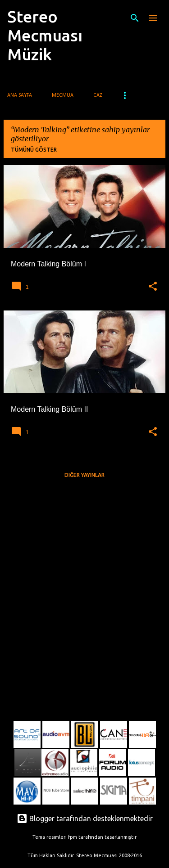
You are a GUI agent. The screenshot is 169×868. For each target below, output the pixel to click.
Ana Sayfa (20, 95)
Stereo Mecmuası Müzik (45, 35)
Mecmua (63, 95)
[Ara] (135, 18)
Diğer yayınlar (84, 475)
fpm (73, 837)
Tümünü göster (34, 150)
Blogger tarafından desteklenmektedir (85, 819)
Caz (98, 95)
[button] (153, 287)
